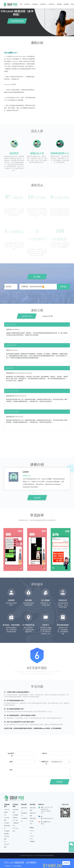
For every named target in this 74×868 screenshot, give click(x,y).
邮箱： (12, 762)
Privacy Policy (32, 837)
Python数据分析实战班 (7, 826)
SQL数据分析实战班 (7, 832)
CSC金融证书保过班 (16, 816)
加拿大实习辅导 (33, 814)
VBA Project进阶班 (6, 818)
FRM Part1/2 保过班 (15, 828)
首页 (22, 4)
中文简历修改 (24, 820)
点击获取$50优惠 (17, 21)
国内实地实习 (24, 809)
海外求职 (52, 4)
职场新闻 (67, 4)
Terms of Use (32, 832)
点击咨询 (37, 498)
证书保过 (28, 4)
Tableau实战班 (7, 838)
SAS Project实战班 (6, 844)
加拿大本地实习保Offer (33, 821)
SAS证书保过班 (15, 811)
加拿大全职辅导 (33, 809)
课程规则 (32, 841)
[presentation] (30, 782)
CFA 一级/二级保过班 (16, 822)
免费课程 (60, 4)
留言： (12, 770)
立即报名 (63, 287)
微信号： (45, 753)
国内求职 (44, 4)
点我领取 (59, 782)
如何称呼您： (10, 755)
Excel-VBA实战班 (7, 811)
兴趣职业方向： (44, 763)
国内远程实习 (24, 814)
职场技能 (36, 4)
